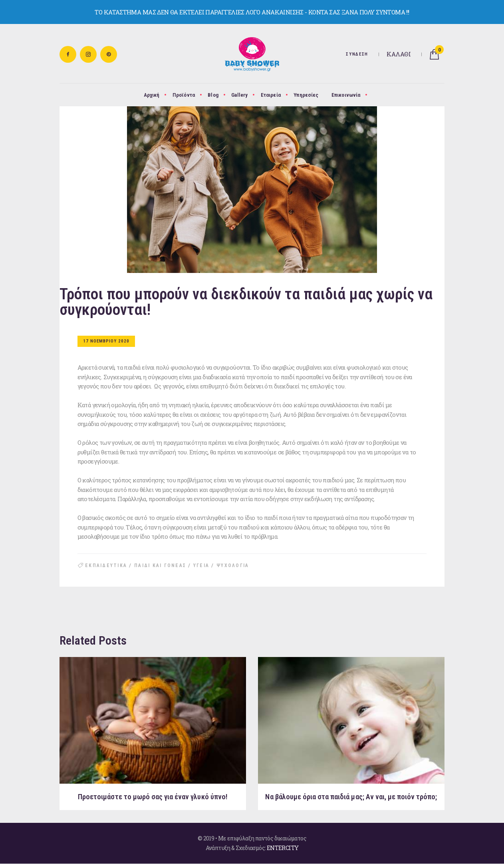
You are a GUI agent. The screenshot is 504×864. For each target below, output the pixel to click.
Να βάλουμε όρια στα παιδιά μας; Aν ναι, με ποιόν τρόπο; (351, 797)
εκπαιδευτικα (106, 565)
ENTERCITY (283, 848)
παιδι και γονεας (160, 565)
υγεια (201, 565)
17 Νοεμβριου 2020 (106, 341)
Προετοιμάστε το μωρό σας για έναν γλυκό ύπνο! (153, 797)
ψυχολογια (233, 565)
